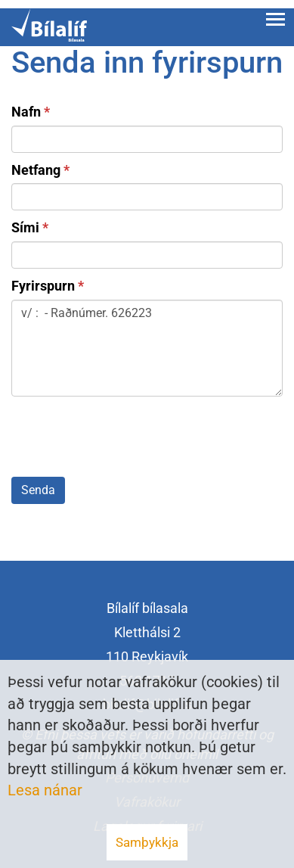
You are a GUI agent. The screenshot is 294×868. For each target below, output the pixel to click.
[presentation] (126, 440)
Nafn (26, 112)
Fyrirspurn (43, 286)
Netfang (36, 170)
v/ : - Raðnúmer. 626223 (147, 348)
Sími (25, 227)
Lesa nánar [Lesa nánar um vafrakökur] (45, 790)
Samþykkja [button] (147, 842)
